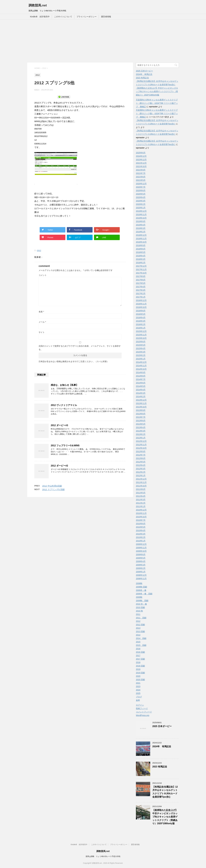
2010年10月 (141, 517)
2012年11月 (141, 445)
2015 (138, 642)
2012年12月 (141, 441)
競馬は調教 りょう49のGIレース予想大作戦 (103, 856)
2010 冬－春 (141, 604)
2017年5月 (141, 283)
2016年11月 (141, 304)
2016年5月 (141, 314)
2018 (138, 662)
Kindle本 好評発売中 (40, 17)
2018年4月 (141, 256)
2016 (138, 649)
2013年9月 (141, 410)
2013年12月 (141, 400)
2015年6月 (141, 342)
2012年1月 (141, 475)
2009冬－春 (141, 590)
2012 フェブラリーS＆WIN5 (65, 446)
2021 (138, 683)
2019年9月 (141, 221)
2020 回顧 (140, 680)
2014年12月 (141, 362)
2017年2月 (141, 293)
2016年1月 (141, 328)
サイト (42, 332)
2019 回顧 (140, 673)
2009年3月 (141, 565)
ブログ (139, 697)
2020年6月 (141, 190)
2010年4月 (141, 530)
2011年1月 (141, 506)
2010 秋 (139, 611)
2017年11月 (141, 269)
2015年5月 (141, 345)
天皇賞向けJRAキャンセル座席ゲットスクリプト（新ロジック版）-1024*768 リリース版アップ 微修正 (157, 103)
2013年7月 (141, 417)
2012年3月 (141, 469)
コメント (43, 275)
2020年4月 (141, 197)
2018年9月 (141, 245)
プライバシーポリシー (87, 17)
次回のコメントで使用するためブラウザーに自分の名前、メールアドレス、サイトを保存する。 (80, 348)
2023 (138, 686)
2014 (138, 635)
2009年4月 (141, 561)
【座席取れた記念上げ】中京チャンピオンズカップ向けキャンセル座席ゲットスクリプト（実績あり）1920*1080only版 (157, 91)
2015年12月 (141, 331)
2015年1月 (141, 359)
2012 (39, 250)
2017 (138, 656)
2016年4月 (141, 318)
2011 (138, 614)
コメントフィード (144, 712)
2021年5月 (141, 180)
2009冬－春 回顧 (144, 594)
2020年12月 (141, 184)
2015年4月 (141, 348)
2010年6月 (141, 524)
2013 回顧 (140, 631)
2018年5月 (141, 252)
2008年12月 (141, 575)
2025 (138, 693)
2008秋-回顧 (141, 587)
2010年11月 (141, 513)
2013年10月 (141, 407)
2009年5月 (141, 558)
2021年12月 (141, 163)
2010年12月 (141, 510)
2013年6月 (141, 421)
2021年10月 (141, 166)
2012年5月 (141, 462)
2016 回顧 (140, 652)
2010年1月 (141, 541)
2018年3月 (141, 259)
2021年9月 (141, 170)
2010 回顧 (140, 607)
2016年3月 (141, 321)
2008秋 (139, 583)
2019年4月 (141, 225)
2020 (138, 676)
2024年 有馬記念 (144, 74)
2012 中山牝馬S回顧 (52, 486)
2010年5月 (141, 527)
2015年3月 (141, 352)
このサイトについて (63, 17)
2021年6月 (141, 177)
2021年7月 (141, 173)
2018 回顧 (140, 666)
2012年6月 (141, 458)
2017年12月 (141, 266)
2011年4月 (141, 496)
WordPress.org (143, 715)
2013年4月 (141, 427)
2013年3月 (141, 431)
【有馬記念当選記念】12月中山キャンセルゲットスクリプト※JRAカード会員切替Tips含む (165, 792)
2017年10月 (141, 273)
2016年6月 (141, 311)
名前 (41, 312)
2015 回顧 (141, 645)
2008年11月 (141, 579)
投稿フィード (142, 708)
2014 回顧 (141, 638)
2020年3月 (141, 201)
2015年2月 (141, 355)
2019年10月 (141, 218)
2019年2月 (141, 232)
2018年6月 (141, 249)
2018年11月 (141, 239)
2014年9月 (141, 372)
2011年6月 (141, 489)
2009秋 (139, 597)
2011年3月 (141, 500)
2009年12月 (141, 544)
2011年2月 (141, 503)
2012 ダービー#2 (59, 466)
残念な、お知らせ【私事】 (65, 385)
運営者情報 (106, 17)
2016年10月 (141, 307)
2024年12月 (141, 156)
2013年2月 (141, 434)
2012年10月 (141, 448)
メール (42, 322)
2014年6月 (141, 383)
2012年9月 (141, 451)
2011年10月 (141, 486)
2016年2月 (141, 324)
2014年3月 (141, 393)
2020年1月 (141, 208)
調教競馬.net (38, 5)
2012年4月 (141, 465)
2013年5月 (141, 424)
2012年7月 (141, 455)
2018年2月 (141, 263)
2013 (138, 628)
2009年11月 (141, 548)
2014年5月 (141, 386)
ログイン (140, 705)
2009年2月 (141, 568)
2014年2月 (141, 397)
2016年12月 (141, 300)
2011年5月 (141, 493)
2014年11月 (141, 366)
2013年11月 (141, 403)
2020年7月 (141, 187)
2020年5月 (141, 194)
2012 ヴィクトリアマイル (64, 405)
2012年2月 (141, 472)
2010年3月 (141, 534)
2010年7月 (141, 520)
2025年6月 (141, 153)
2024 (138, 690)
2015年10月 (141, 338)
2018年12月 (141, 235)
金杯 (138, 700)
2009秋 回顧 (142, 601)
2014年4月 (141, 390)
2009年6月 (141, 554)
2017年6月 (141, 280)
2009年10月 (141, 551)
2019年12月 (141, 211)
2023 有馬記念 (142, 78)
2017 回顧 (140, 659)
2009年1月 (141, 572)
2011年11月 (141, 482)
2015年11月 (141, 335)
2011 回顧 (141, 618)
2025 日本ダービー (144, 71)
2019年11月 (141, 214)
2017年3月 (141, 290)
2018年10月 (141, 242)
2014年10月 (141, 369)
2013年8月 (141, 414)
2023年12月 (141, 160)
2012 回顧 (140, 625)
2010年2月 (141, 537)
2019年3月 (141, 228)
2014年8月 (141, 376)
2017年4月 (141, 287)
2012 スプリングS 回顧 (53, 489)
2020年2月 (141, 204)
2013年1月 (141, 438)
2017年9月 (141, 276)
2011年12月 (141, 479)
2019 (138, 669)
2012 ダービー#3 (59, 425)
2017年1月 (141, 297)
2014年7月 (141, 379)
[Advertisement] (103, 41)
